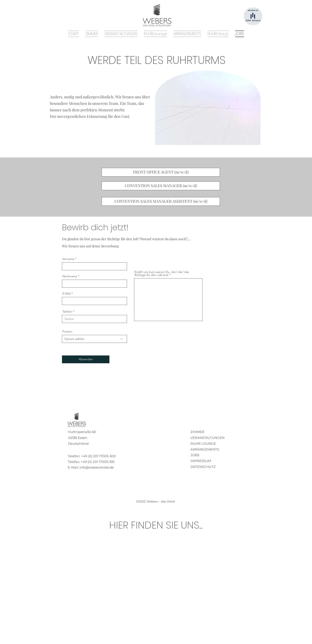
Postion (67, 331)
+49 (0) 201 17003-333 (97, 462)
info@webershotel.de (97, 467)
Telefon (67, 311)
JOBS (195, 455)
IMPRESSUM (201, 461)
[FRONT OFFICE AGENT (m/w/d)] (161, 172)
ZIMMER (197, 432)
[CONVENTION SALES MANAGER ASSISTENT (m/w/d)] (161, 201)
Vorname (68, 259)
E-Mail (67, 294)
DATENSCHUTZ (203, 467)
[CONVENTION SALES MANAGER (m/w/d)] (161, 186)
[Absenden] (86, 359)
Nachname (70, 276)
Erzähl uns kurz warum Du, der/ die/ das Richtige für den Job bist (162, 273)
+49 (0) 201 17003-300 (98, 456)
